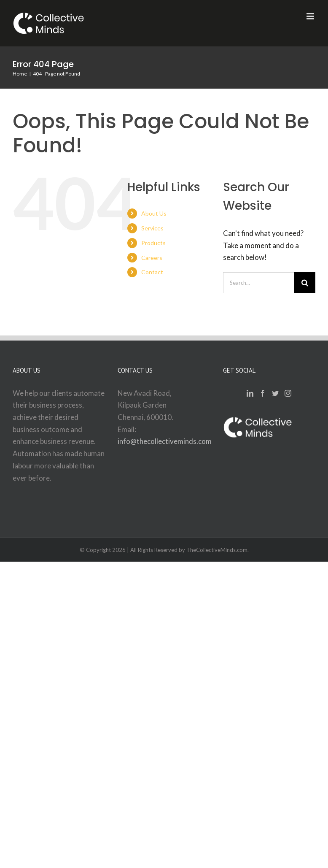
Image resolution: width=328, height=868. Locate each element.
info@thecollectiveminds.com (165, 441)
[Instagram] (288, 393)
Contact (152, 272)
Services (152, 228)
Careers (152, 258)
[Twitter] (275, 393)
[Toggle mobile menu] (311, 16)
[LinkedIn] (250, 393)
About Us (154, 213)
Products (153, 243)
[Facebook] (263, 393)
